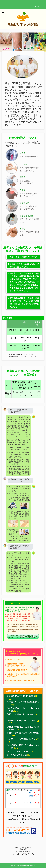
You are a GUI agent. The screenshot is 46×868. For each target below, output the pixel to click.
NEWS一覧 (36, 7)
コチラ (12, 705)
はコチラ (19, 729)
